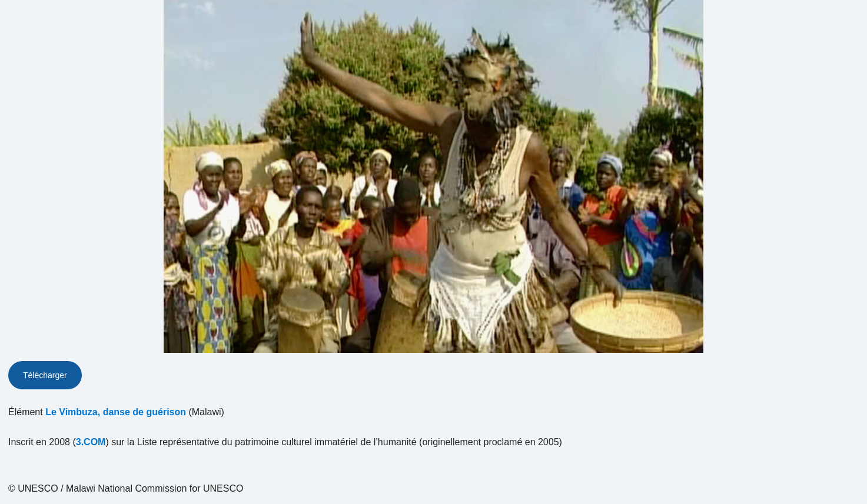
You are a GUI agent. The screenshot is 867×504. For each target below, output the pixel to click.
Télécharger (45, 375)
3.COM (91, 442)
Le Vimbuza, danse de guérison (116, 412)
